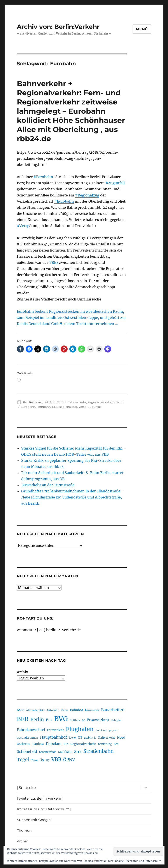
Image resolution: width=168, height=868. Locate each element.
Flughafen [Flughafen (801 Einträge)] (80, 729)
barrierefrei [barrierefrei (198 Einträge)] (92, 710)
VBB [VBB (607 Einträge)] (56, 759)
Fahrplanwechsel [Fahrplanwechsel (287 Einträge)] (31, 730)
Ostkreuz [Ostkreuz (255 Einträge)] (24, 744)
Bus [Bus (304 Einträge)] (49, 720)
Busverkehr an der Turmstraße (48, 485)
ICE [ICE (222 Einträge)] (80, 738)
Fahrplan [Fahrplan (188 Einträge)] (117, 720)
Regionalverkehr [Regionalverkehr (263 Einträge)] (83, 744)
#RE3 (54, 262)
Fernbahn (44, 407)
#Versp (23, 226)
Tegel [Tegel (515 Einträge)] (23, 760)
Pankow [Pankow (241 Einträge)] (38, 744)
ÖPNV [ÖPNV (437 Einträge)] (69, 760)
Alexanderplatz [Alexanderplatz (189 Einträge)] (35, 710)
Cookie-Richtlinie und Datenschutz (138, 861)
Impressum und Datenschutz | (44, 809)
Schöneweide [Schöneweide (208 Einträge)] (48, 752)
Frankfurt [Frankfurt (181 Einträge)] (101, 730)
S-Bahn (118, 402)
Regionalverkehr (99, 402)
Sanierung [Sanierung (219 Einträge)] (105, 744)
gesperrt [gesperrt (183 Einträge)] (114, 730)
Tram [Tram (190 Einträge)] (34, 760)
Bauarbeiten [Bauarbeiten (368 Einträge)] (113, 710)
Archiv (22, 672)
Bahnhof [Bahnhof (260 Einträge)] (77, 710)
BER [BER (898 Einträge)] (23, 719)
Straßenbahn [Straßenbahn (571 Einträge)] (99, 751)
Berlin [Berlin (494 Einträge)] (37, 720)
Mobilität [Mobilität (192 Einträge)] (90, 738)
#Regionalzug (87, 195)
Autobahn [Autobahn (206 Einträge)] (53, 710)
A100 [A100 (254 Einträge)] (21, 710)
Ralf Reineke (32, 402)
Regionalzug (68, 407)
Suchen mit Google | (35, 820)
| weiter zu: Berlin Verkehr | (40, 798)
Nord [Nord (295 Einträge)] (121, 737)
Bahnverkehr (77, 402)
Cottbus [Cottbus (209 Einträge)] (75, 720)
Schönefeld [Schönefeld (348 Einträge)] (27, 752)
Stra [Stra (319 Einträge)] (78, 752)
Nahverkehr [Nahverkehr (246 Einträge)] (106, 738)
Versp (82, 407)
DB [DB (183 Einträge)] (83, 720)
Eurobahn (28, 407)
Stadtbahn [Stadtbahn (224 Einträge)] (65, 752)
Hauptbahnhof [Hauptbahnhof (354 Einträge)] (53, 737)
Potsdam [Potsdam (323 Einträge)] (54, 744)
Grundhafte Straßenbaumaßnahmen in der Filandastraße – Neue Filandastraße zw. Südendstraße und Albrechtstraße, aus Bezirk (73, 497)
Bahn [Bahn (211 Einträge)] (65, 710)
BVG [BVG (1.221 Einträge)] (61, 719)
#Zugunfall (115, 183)
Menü (142, 29)
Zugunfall (95, 407)
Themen (24, 831)
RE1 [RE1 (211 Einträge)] (66, 744)
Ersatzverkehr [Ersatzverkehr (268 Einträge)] (98, 720)
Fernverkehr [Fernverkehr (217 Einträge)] (55, 730)
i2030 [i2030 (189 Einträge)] (72, 738)
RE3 (55, 407)
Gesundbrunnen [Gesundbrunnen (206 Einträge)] (27, 738)
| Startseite (26, 788)
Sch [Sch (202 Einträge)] (116, 744)
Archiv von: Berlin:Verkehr (58, 27)
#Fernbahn (43, 177)
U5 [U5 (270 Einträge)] (42, 760)
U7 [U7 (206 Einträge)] (48, 760)
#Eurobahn (64, 201)
